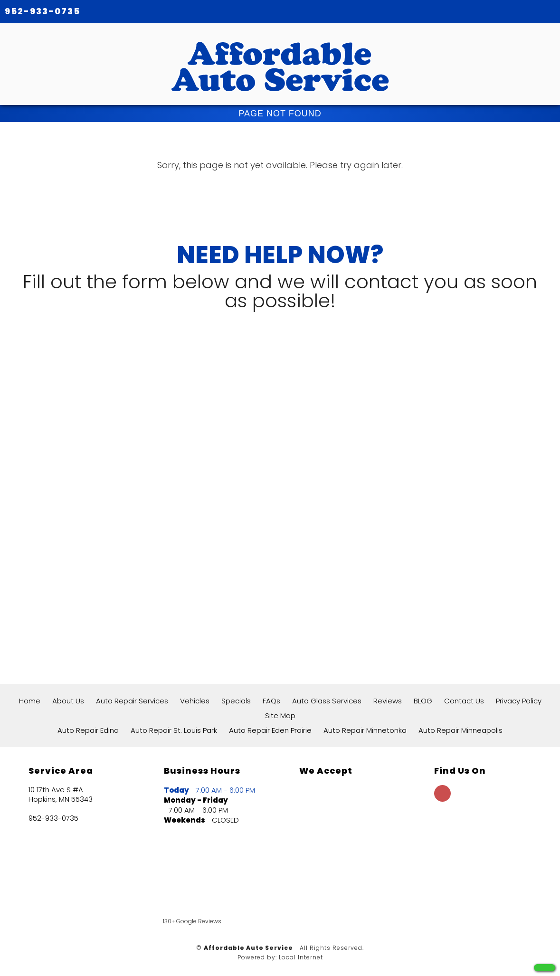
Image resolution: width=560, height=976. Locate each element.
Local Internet (301, 957)
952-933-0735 (43, 11)
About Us (68, 701)
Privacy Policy (519, 701)
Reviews (388, 701)
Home (30, 701)
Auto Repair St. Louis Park (174, 730)
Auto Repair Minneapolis (460, 730)
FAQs (271, 701)
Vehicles (195, 701)
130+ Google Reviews (192, 921)
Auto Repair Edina (88, 730)
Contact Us (464, 701)
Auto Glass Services (327, 701)
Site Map (280, 715)
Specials (236, 701)
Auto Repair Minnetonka (365, 730)
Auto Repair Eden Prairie (270, 730)
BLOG (423, 701)
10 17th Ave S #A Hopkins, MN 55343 (61, 795)
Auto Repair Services (132, 701)
